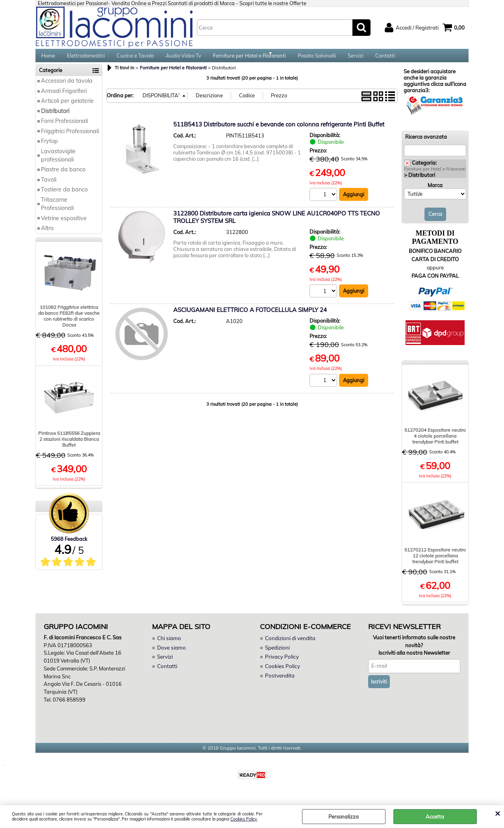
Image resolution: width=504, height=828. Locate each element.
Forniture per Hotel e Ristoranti (249, 59)
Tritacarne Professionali (57, 211)
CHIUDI (498, 813)
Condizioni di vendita (290, 645)
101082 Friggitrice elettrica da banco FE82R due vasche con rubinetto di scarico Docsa (69, 323)
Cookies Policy (244, 819)
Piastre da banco (63, 176)
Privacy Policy (281, 663)
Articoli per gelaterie (67, 108)
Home (48, 59)
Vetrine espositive (64, 225)
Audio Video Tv (183, 59)
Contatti (385, 59)
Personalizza (344, 817)
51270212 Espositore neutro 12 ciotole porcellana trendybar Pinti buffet (435, 562)
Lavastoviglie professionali (58, 162)
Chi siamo (169, 645)
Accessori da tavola (67, 88)
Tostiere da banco (64, 197)
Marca (435, 192)
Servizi (356, 59)
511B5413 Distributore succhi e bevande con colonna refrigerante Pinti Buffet (279, 131)
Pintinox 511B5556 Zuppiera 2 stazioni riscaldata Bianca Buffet (69, 446)
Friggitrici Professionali (70, 138)
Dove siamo (171, 654)
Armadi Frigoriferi (64, 98)
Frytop (49, 148)
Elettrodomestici (86, 59)
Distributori (55, 118)
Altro (47, 235)
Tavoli (49, 186)
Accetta (435, 817)
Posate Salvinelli (317, 59)
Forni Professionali (64, 128)
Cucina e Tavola (135, 59)
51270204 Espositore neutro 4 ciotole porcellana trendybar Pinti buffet (435, 443)
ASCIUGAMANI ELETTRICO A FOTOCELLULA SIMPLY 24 (250, 317)
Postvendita (279, 682)
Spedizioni (277, 654)
